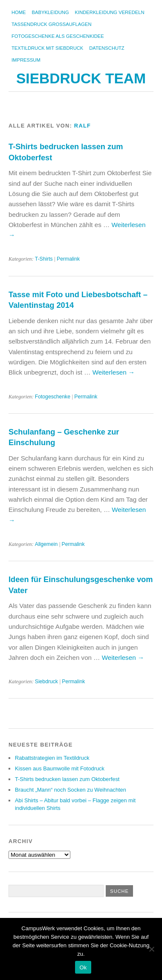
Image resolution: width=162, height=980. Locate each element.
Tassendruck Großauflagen (52, 24)
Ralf (82, 126)
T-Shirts (44, 259)
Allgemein (46, 544)
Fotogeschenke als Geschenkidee (58, 36)
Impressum (26, 60)
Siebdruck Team (81, 78)
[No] (151, 949)
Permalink (68, 259)
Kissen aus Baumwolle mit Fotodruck (60, 768)
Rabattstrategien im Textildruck (52, 758)
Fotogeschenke (53, 397)
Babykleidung (51, 12)
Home (19, 12)
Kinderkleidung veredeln (110, 12)
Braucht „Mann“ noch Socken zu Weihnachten (71, 790)
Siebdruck (46, 682)
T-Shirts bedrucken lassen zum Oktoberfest (67, 779)
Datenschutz (107, 48)
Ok (83, 967)
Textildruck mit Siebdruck (47, 48)
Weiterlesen (114, 372)
